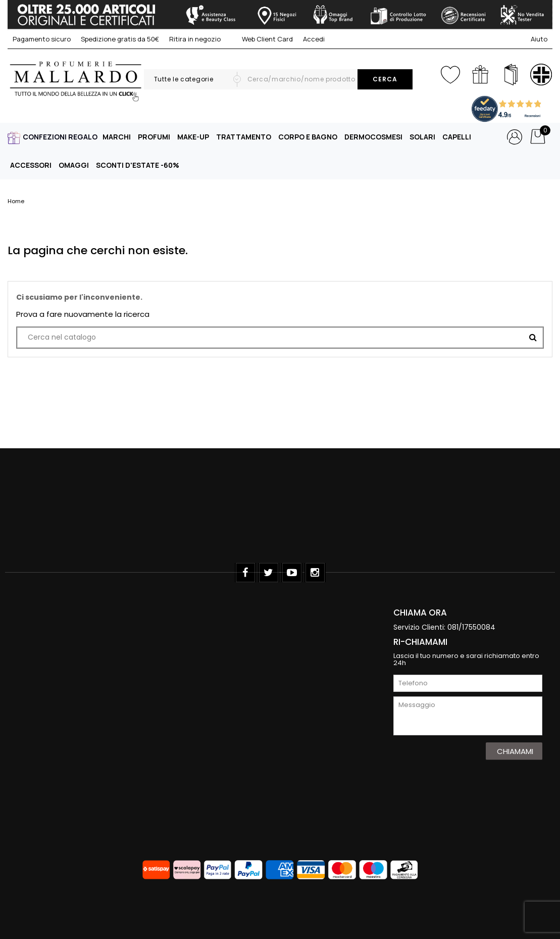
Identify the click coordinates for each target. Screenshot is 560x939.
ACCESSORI (31, 165)
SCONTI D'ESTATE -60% (138, 165)
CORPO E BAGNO (308, 137)
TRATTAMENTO (244, 137)
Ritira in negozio (195, 39)
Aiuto (539, 39)
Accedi (314, 39)
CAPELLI (457, 137)
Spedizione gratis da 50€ (120, 39)
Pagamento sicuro (42, 39)
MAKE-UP (193, 137)
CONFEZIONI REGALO (60, 137)
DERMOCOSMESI (373, 137)
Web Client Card (262, 39)
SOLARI (422, 137)
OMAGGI (74, 165)
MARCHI (117, 137)
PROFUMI (154, 137)
